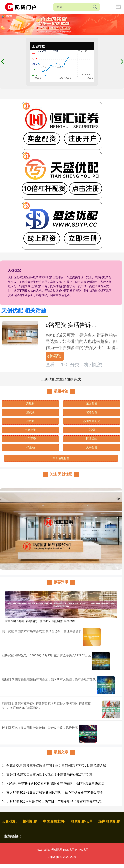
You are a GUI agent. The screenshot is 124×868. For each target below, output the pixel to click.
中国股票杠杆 (54, 822)
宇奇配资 (30, 430)
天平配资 (92, 447)
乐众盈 (92, 430)
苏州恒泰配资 (92, 421)
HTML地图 (82, 850)
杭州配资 (30, 822)
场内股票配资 (109, 822)
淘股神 (30, 403)
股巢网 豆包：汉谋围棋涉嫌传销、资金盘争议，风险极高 (40, 728)
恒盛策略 (92, 439)
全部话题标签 (61, 458)
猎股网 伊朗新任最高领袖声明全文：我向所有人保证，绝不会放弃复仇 (49, 679)
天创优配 (9, 822)
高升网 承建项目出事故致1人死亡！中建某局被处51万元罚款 (49, 775)
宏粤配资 (92, 412)
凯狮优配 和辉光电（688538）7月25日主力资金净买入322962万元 (46, 655)
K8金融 (30, 447)
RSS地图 (69, 850)
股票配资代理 (81, 822)
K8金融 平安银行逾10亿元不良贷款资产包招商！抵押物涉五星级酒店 (55, 784)
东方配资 (92, 403)
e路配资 (55, 356)
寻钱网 (30, 421)
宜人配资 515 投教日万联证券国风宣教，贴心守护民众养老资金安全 (55, 793)
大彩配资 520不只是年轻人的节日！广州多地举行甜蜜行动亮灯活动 (54, 801)
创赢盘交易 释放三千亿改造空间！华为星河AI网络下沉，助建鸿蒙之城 (56, 766)
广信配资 (30, 439)
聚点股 (30, 412)
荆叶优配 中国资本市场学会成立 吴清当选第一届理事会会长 (42, 631)
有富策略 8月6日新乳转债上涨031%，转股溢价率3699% (40, 621)
